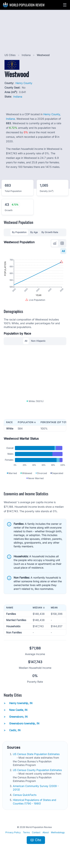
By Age (34, 232)
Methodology (58, 832)
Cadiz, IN (12, 730)
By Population (19, 232)
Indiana (27, 55)
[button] (65, 5)
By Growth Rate (50, 232)
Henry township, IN (18, 703)
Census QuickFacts (25, 795)
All (63, 251)
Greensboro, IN (16, 717)
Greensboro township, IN (22, 723)
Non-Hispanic (38, 341)
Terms (26, 832)
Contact (36, 832)
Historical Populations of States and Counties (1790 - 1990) (35, 802)
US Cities (10, 55)
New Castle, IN (16, 710)
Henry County (24, 83)
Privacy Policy (13, 832)
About (46, 832)
